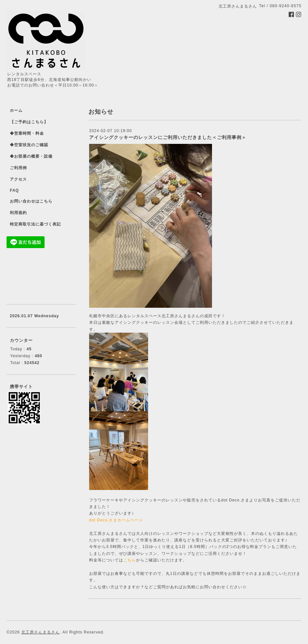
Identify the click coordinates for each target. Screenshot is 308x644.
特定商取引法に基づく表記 (35, 224)
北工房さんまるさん (40, 632)
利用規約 (18, 213)
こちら (130, 560)
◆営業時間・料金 (27, 133)
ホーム (16, 110)
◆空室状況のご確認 (29, 145)
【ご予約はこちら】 (29, 122)
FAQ (14, 190)
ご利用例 (18, 168)
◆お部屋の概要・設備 (31, 156)
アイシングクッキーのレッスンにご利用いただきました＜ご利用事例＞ (168, 137)
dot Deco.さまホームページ (116, 520)
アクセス (18, 179)
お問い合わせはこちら (31, 201)
